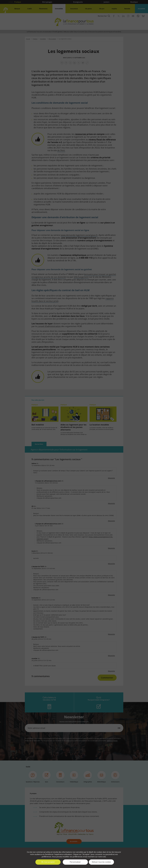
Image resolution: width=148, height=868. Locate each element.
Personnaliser (75, 862)
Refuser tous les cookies (101, 862)
